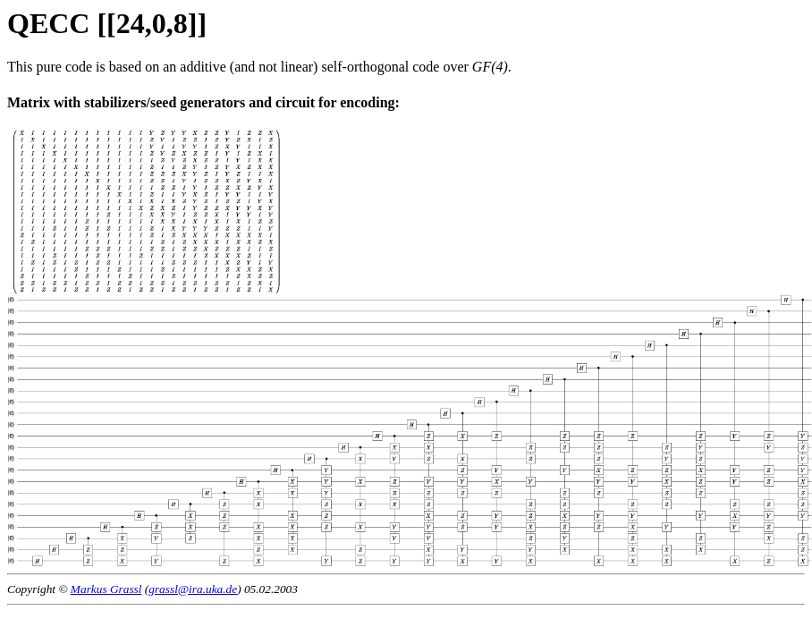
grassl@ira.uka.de (193, 589)
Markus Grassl (106, 589)
